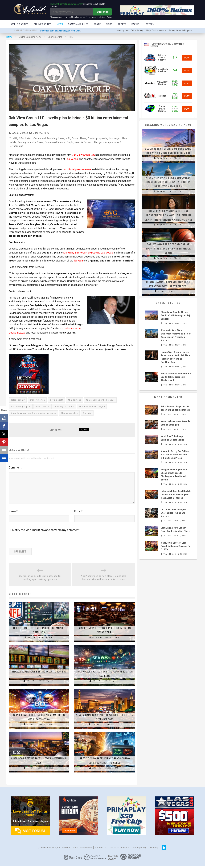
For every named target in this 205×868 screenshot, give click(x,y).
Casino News (79, 139)
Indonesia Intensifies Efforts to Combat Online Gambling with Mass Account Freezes (176, 495)
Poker (97, 24)
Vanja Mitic (97, 640)
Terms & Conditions (119, 850)
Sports (122, 24)
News (60, 24)
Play (187, 58)
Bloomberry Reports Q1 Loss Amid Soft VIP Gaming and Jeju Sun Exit (176, 316)
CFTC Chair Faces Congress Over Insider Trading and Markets (174, 513)
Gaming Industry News (30, 143)
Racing (135, 24)
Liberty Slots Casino (162, 58)
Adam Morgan (20, 133)
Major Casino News (155, 31)
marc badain (43, 405)
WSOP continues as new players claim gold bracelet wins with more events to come (104, 580)
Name (13, 514)
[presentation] (31, 543)
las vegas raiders (65, 405)
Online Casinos (43, 24)
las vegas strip (70, 412)
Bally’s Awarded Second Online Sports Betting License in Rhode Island (168, 249)
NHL (15, 139)
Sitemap (154, 850)
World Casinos (20, 24)
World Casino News (82, 850)
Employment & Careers (80, 143)
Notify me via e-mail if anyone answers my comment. (44, 532)
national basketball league (101, 399)
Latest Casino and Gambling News (45, 139)
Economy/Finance (55, 143)
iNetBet (162, 96)
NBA (21, 139)
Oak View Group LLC (83, 155)
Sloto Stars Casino (162, 109)
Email (78, 514)
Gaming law (123, 31)
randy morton (38, 399)
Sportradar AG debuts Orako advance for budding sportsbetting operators (40, 580)
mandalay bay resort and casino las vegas (34, 412)
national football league (93, 405)
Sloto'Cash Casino (162, 71)
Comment (15, 466)
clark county (18, 399)
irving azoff (57, 399)
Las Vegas (115, 139)
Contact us (101, 850)
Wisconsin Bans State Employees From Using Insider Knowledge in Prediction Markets (79, 31)
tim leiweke (75, 399)
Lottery (149, 24)
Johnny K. (32, 640)
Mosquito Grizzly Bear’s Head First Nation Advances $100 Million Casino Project (175, 455)
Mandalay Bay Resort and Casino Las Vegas (88, 252)
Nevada (78, 260)
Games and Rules (78, 24)
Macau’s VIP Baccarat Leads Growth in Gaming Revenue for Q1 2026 (176, 546)
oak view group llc (21, 405)
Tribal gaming (137, 31)
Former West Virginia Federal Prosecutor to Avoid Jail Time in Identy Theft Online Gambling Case (168, 216)
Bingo (109, 24)
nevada (88, 412)
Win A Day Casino (162, 83)
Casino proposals (98, 139)
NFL (68, 139)
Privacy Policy (139, 850)
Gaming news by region (180, 31)
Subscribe (103, 12)
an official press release (77, 169)
